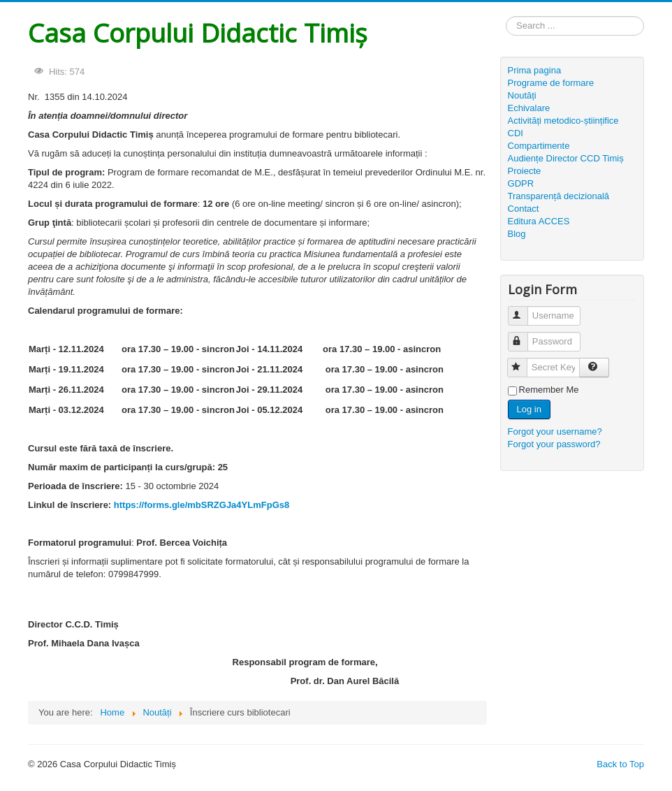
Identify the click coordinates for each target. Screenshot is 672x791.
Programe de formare (551, 83)
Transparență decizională (559, 196)
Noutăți (522, 95)
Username (524, 310)
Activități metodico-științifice (563, 121)
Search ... (506, 16)
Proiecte (525, 171)
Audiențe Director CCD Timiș (566, 158)
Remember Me (549, 390)
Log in (529, 409)
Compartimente (539, 146)
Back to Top (620, 764)
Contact (524, 209)
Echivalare (529, 108)
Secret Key (524, 362)
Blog (517, 234)
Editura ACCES (539, 221)
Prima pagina (535, 70)
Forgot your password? (554, 444)
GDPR (521, 183)
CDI (516, 133)
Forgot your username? (555, 431)
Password (524, 336)
